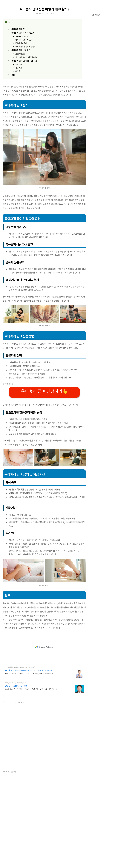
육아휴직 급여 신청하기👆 (44, 482)
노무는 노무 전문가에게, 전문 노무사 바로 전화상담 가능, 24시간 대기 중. (31, 780)
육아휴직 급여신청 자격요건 (23, 64)
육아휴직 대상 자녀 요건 (23, 71)
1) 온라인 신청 (20, 85)
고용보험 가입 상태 (22, 67)
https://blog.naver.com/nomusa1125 (18, 758)
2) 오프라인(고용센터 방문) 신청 (26, 88)
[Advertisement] (25, 20)
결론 (13, 106)
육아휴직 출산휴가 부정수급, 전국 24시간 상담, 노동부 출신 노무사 (29, 764)
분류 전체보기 (96, 79)
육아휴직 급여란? (18, 60)
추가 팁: (18, 102)
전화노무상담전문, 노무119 (16, 777)
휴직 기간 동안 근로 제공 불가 (25, 77)
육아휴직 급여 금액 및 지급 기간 (24, 91)
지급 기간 (19, 99)
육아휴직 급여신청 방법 (21, 81)
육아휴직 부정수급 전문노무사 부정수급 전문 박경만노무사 (29, 761)
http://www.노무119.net (13, 774)
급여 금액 (19, 95)
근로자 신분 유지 (21, 74)
